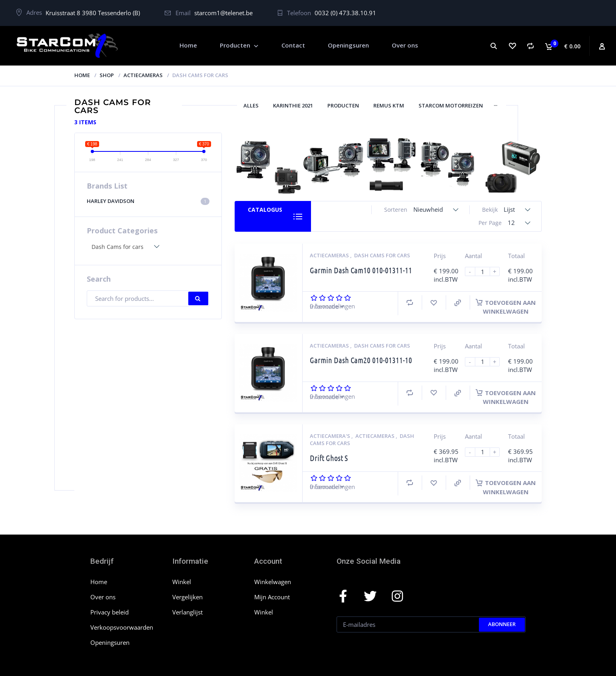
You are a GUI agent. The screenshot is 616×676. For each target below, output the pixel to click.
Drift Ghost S (329, 458)
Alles (251, 105)
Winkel (182, 582)
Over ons (103, 597)
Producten (343, 105)
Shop (107, 75)
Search (198, 298)
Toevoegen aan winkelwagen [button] (506, 307)
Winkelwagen (273, 582)
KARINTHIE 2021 (293, 105)
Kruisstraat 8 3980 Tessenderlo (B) (93, 13)
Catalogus (265, 210)
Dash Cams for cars (382, 255)
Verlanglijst (187, 612)
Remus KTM (389, 105)
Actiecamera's (331, 436)
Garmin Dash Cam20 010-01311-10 (361, 360)
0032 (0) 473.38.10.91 (345, 13)
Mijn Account (272, 597)
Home (82, 75)
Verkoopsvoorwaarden (122, 627)
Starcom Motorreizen (451, 105)
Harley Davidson (148, 201)
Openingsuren (110, 642)
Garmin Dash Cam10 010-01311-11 (361, 270)
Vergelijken (187, 597)
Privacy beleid (110, 612)
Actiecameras (143, 75)
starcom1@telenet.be (223, 13)
